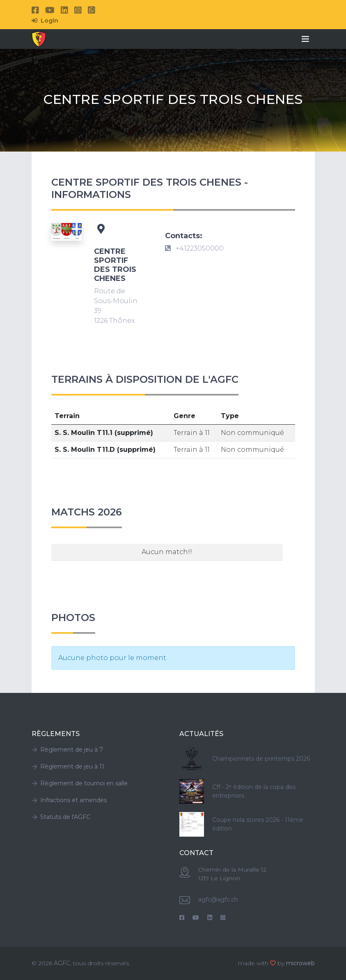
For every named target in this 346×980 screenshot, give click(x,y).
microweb (300, 963)
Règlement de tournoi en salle (80, 783)
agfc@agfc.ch (218, 899)
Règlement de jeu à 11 (68, 766)
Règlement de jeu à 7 (67, 750)
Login (45, 21)
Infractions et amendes (69, 800)
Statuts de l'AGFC (61, 817)
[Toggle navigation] (305, 39)
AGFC (62, 963)
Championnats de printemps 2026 (261, 759)
